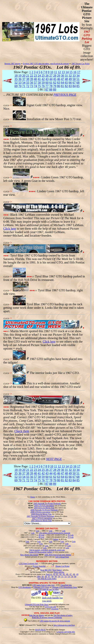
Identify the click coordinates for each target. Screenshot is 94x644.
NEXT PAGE (54, 459)
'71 (62, 576)
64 (62, 83)
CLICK (6, 106)
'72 (65, 576)
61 (51, 83)
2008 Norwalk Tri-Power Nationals (44, 510)
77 (47, 86)
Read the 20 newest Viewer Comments (47, 617)
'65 (43, 576)
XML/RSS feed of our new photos (58, 555)
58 (39, 83)
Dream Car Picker (62, 566)
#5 (64, 574)
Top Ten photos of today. (63, 615)
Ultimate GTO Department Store (65, 587)
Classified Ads (66, 585)
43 (47, 79)
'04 (75, 576)
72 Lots (71, 537)
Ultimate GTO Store (41, 587)
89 (55, 89)
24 (39, 76)
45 (55, 79)
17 (79, 72)
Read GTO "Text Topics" (51, 570)
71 (24, 86)
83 (70, 86)
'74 (72, 576)
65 (66, 83)
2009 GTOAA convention (44, 506)
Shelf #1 (49, 574)
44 (51, 79)
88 (51, 89)
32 (70, 76)
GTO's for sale (50, 607)
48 (66, 79)
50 (74, 79)
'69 (56, 576)
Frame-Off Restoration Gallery (41, 552)
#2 (54, 574)
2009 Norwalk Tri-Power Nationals (47, 503)
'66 (46, 576)
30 (62, 76)
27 (51, 76)
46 (59, 79)
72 (28, 86)
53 (20, 83)
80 (59, 86)
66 (70, 83)
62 (55, 83)
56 (32, 83)
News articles (59, 572)
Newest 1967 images (12, 64)
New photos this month (29, 555)
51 (78, 79)
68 (78, 83)
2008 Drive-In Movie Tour (41, 514)
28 (55, 76)
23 (35, 76)
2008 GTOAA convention (40, 512)
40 (35, 79)
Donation (55, 609)
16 (75, 72)
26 (47, 76)
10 (52, 72)
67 (74, 83)
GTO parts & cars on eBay (48, 589)
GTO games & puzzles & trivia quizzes (55, 621)
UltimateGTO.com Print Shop (37, 604)
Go (29, 497)
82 (66, 86)
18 (16, 76)
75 (39, 86)
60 (47, 83)
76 (43, 86)
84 (74, 86)
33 (74, 76)
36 (20, 79)
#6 (67, 574)
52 (16, 83)
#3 (57, 574)
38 (28, 79)
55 (28, 83)
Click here (10, 229)
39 (32, 79)
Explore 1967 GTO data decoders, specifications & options (46, 64)
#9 (77, 574)
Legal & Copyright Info (66, 632)
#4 (60, 574)
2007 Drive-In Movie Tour (41, 520)
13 (63, 72)
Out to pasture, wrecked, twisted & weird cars (47, 550)
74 (35, 86)
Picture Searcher (39, 566)
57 (35, 83)
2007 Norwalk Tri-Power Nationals (40, 516)
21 (28, 76)
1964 (38, 576)
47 (62, 79)
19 (20, 76)
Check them (22, 431)
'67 (49, 576)
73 (32, 86)
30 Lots (41, 535)
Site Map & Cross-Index (47, 579)
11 (55, 72)
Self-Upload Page (62, 557)
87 (47, 89)
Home (32, 497)
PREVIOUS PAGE (65, 95)
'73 (69, 576)
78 (51, 86)
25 (43, 76)
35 (16, 79)
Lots (38, 531)
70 (20, 86)
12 (59, 72)
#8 (74, 574)
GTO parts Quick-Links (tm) (43, 585)
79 (55, 86)
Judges (56, 539)
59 (43, 83)
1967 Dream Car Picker (81, 64)
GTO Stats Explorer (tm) (28, 563)
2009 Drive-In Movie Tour (44, 508)
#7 (71, 574)
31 (66, 76)
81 (62, 86)
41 (39, 79)
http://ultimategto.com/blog (64, 625)
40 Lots (41, 537)
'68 (52, 576)
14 (67, 72)
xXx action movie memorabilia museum (55, 533)
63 (59, 83)
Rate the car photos (36, 615)
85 (78, 86)
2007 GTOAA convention (42, 518)
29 (59, 76)
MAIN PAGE (40, 630)
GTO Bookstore (25, 587)
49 (70, 79)
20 (24, 76)
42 (43, 79)
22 (32, 76)
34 (78, 76)
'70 (59, 576)
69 (16, 86)
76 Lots (71, 535)
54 (24, 83)
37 (24, 79)
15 (71, 72)
